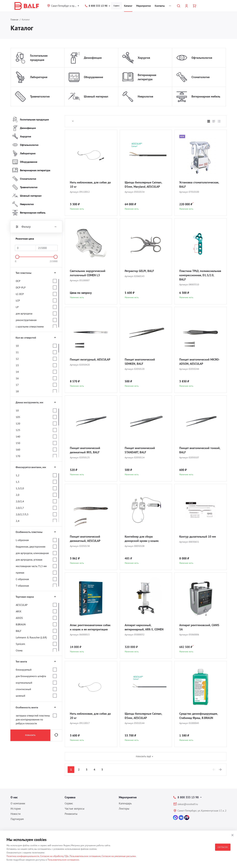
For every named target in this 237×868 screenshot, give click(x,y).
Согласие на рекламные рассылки (119, 856)
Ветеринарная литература (147, 77)
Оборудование (93, 77)
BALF (19, 631)
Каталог (128, 6)
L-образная (22, 540)
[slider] (17, 257)
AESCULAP (22, 605)
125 (18, 430)
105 (18, 417)
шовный (20, 696)
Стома (19, 650)
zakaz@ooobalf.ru (188, 804)
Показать (30, 735)
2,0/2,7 (20, 508)
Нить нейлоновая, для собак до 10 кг (90, 184)
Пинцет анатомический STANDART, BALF (140, 450)
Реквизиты (71, 814)
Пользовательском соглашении (63, 860)
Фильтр (36, 227)
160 (18, 450)
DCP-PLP (21, 287)
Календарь (125, 803)
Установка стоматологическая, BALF (199, 184)
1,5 (18, 482)
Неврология (145, 96)
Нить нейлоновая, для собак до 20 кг (90, 716)
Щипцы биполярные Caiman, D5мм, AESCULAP (143, 716)
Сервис (116, 6)
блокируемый (24, 670)
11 (17, 352)
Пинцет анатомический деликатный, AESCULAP (85, 539)
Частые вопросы (75, 809)
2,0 (18, 495)
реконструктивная (26, 320)
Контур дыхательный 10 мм (198, 537)
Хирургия (144, 58)
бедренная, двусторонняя (31, 547)
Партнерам (17, 819)
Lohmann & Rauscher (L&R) (31, 637)
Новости (16, 814)
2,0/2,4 (20, 501)
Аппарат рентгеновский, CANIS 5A (199, 627)
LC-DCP (20, 294)
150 (18, 443)
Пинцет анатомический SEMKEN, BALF (140, 362)
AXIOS (19, 618)
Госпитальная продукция (39, 58)
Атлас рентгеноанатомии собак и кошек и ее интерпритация (90, 627)
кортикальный (24, 683)
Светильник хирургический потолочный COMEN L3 (88, 273)
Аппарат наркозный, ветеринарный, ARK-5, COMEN (144, 627)
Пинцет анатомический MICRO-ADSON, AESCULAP (199, 362)
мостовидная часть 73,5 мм (31, 566)
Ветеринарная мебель (206, 96)
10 (17, 346)
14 (17, 372)
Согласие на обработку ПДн (54, 856)
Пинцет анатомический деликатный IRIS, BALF (85, 450)
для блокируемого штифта (31, 676)
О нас (14, 797)
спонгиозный (23, 689)
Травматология (40, 96)
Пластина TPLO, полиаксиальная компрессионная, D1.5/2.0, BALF (200, 275)
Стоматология (201, 77)
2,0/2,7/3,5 (22, 514)
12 (17, 359)
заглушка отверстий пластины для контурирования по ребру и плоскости (33, 719)
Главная (14, 20)
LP (17, 307)
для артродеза (24, 313)
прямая (20, 573)
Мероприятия (144, 6)
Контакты (160, 6)
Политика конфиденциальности (23, 856)
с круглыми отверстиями (30, 326)
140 (18, 437)
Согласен (223, 847)
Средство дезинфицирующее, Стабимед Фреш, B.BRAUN (199, 716)
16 (17, 378)
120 (18, 424)
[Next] (220, 770)
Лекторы (124, 809)
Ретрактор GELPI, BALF (139, 271)
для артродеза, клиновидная (32, 553)
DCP (18, 281)
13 (17, 365)
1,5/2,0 (20, 488)
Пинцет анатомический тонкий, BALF (200, 450)
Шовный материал (96, 96)
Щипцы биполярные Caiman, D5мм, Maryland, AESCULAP (143, 184)
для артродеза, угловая (29, 560)
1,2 (18, 475)
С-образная (22, 579)
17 (17, 385)
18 (17, 391)
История (16, 809)
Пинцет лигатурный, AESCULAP (90, 359)
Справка (70, 797)
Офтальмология (202, 58)
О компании (18, 803)
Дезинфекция (93, 58)
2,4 (18, 521)
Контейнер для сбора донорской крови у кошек (142, 539)
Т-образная (22, 586)
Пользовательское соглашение (85, 856)
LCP (18, 300)
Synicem (20, 644)
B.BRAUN (21, 624)
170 (18, 456)
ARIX (19, 611)
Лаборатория (39, 77)
